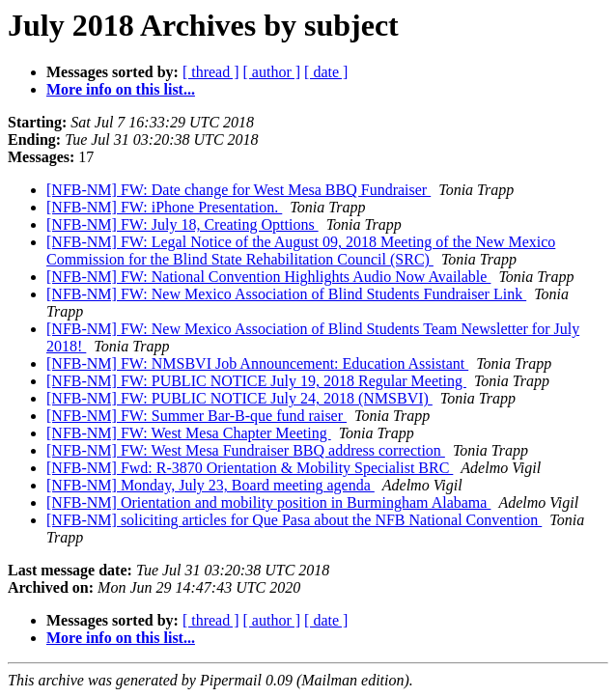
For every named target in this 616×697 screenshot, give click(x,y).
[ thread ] (211, 72)
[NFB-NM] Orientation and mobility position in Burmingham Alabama (268, 502)
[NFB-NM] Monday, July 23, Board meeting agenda (210, 485)
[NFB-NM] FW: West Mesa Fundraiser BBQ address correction (246, 450)
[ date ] (326, 72)
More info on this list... (121, 89)
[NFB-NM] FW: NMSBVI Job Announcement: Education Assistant (257, 363)
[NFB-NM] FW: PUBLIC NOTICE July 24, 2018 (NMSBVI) (239, 398)
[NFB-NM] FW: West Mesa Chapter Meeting (189, 433)
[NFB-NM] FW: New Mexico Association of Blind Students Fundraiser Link (286, 294)
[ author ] (272, 72)
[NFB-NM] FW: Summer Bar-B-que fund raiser (196, 416)
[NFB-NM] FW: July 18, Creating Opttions (182, 224)
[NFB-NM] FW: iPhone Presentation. (164, 207)
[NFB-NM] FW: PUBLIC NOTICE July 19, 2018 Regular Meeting (256, 381)
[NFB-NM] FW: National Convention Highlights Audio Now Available (268, 277)
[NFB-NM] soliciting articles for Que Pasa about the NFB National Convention (294, 520)
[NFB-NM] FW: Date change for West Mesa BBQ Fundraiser (238, 190)
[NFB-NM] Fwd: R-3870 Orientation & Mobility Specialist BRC (250, 468)
